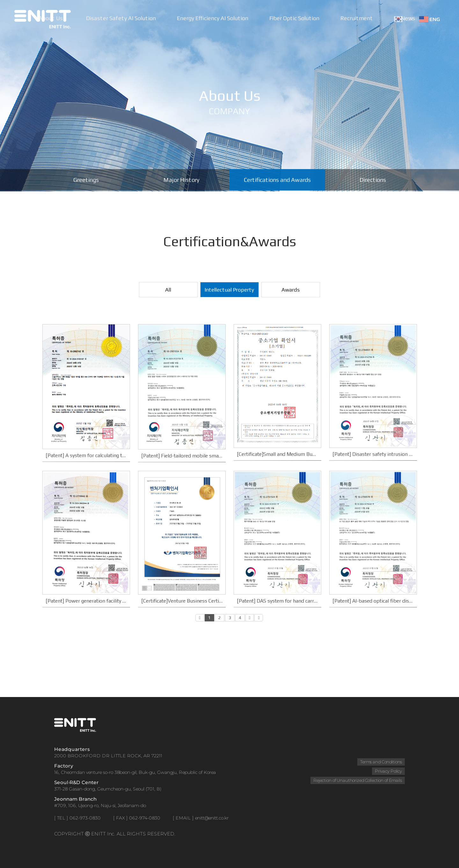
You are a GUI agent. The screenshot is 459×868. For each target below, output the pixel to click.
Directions (373, 180)
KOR (404, 19)
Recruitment (357, 19)
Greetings (86, 180)
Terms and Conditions (381, 762)
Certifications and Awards (277, 180)
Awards (291, 290)
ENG (430, 19)
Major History (182, 180)
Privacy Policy (388, 771)
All (168, 290)
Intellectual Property (229, 290)
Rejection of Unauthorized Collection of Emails (357, 780)
